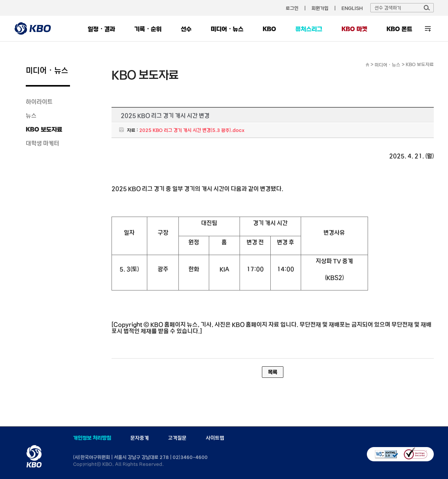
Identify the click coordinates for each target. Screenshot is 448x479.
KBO (269, 29)
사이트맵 (215, 438)
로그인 (292, 8)
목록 (273, 372)
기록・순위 (148, 29)
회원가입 (320, 8)
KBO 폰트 (399, 29)
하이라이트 (39, 102)
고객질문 (177, 438)
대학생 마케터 (42, 143)
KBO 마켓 (354, 29)
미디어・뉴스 (227, 29)
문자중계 (140, 438)
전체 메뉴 (428, 29)
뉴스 (31, 115)
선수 (186, 29)
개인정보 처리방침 (92, 438)
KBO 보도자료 (44, 129)
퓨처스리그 (309, 29)
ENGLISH (352, 8)
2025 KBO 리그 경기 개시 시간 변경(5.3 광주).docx (192, 130)
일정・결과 (101, 29)
